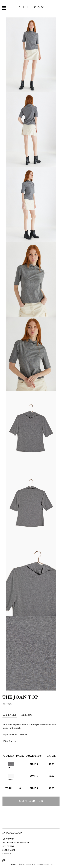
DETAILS (10, 715)
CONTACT (8, 854)
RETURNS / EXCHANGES (16, 843)
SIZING (27, 715)
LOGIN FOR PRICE (31, 801)
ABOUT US (8, 839)
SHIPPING (8, 846)
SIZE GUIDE (9, 850)
